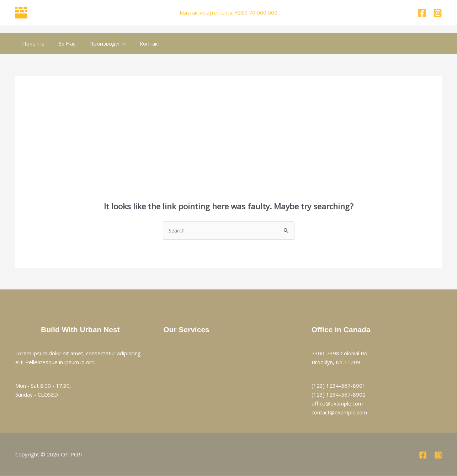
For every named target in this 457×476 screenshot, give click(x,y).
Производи (100, 43)
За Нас (62, 43)
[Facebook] (422, 13)
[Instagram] (438, 13)
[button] (114, 43)
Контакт (139, 43)
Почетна (32, 43)
